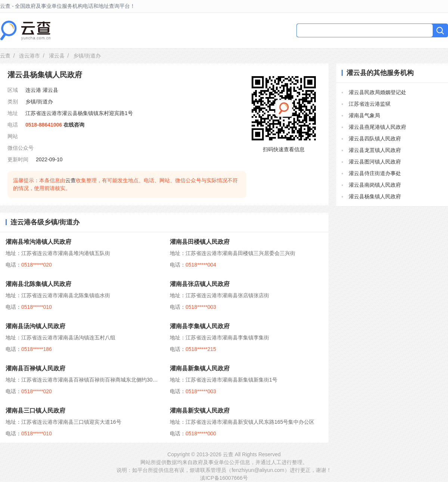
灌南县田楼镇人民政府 (200, 242)
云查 (5, 56)
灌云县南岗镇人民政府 (375, 185)
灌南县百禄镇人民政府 (35, 368)
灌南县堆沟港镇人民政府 (38, 242)
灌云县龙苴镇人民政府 (375, 150)
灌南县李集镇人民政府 (200, 326)
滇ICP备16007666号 (224, 478)
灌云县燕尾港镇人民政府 (377, 127)
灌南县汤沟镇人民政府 (35, 326)
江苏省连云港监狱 (370, 104)
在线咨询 (74, 125)
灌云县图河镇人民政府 (375, 162)
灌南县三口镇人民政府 (35, 411)
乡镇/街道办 (39, 102)
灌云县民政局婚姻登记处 (377, 92)
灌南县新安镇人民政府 (200, 411)
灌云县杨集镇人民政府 (375, 196)
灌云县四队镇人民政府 (375, 139)
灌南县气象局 (364, 115)
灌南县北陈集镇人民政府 (38, 284)
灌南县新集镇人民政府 (200, 368)
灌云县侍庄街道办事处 (375, 173)
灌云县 (57, 56)
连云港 (33, 90)
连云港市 (29, 56)
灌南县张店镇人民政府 (200, 284)
